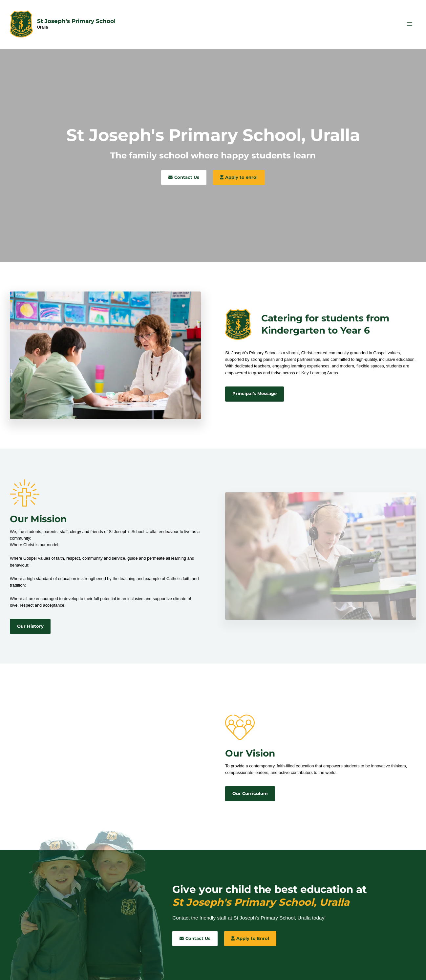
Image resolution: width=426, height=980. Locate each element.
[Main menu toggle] (410, 24)
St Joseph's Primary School (76, 21)
